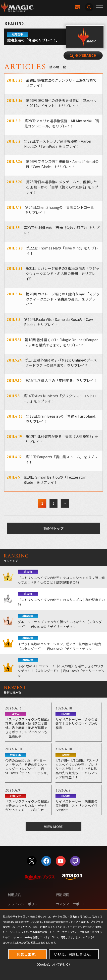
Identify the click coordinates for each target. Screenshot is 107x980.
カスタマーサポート (71, 904)
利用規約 (14, 895)
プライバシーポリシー (24, 904)
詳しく (64, 964)
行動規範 (62, 895)
